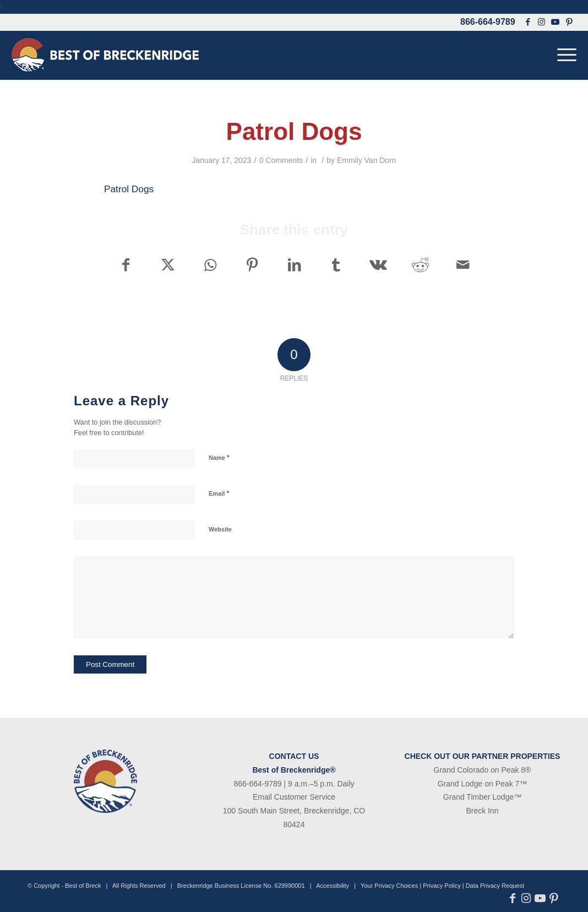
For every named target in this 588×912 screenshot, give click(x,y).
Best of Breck (83, 886)
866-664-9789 (488, 22)
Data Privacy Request (495, 886)
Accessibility (333, 886)
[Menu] (563, 55)
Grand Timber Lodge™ (482, 797)
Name (219, 457)
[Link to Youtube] (556, 22)
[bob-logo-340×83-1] (105, 55)
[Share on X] (168, 265)
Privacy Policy (442, 886)
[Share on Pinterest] (252, 265)
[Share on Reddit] (420, 265)
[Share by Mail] (463, 265)
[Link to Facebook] (528, 22)
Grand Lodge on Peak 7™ (483, 784)
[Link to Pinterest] (570, 22)
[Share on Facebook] (126, 265)
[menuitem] (563, 55)
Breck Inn (482, 811)
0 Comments (281, 160)
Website (220, 529)
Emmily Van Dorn (367, 160)
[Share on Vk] (379, 265)
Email (219, 493)
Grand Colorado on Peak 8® (483, 770)
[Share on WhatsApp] (210, 265)
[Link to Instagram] (542, 22)
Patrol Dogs (129, 189)
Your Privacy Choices (389, 886)
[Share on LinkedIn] (294, 265)
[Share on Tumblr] (336, 265)
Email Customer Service (294, 797)
